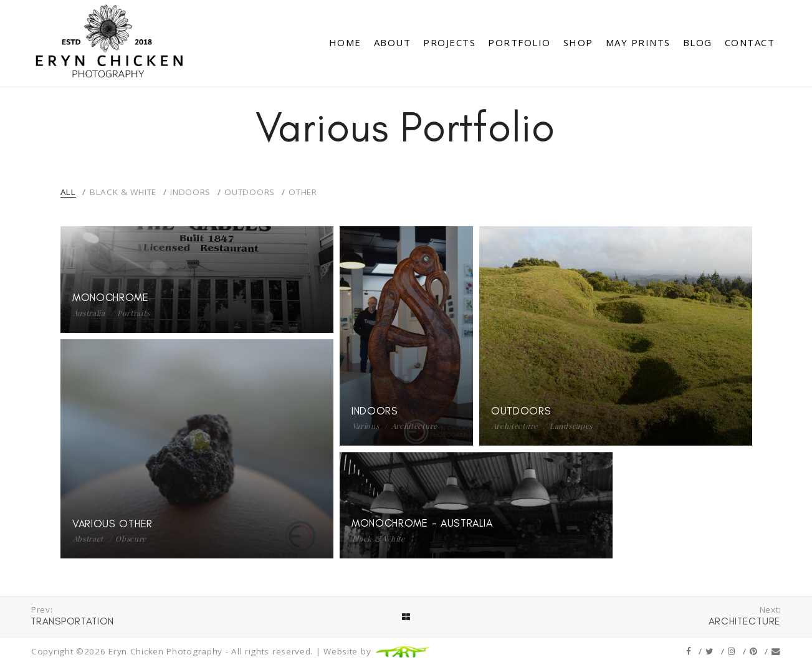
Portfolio (519, 42)
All (68, 192)
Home (345, 42)
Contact (750, 42)
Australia (89, 313)
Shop (578, 42)
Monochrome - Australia (422, 524)
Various (366, 426)
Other (303, 192)
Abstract (88, 538)
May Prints (638, 42)
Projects (449, 42)
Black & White (123, 192)
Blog (698, 42)
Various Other (112, 524)
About (393, 42)
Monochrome (111, 297)
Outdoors (250, 192)
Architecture (414, 426)
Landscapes (571, 426)
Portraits (133, 313)
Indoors (190, 192)
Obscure (131, 538)
